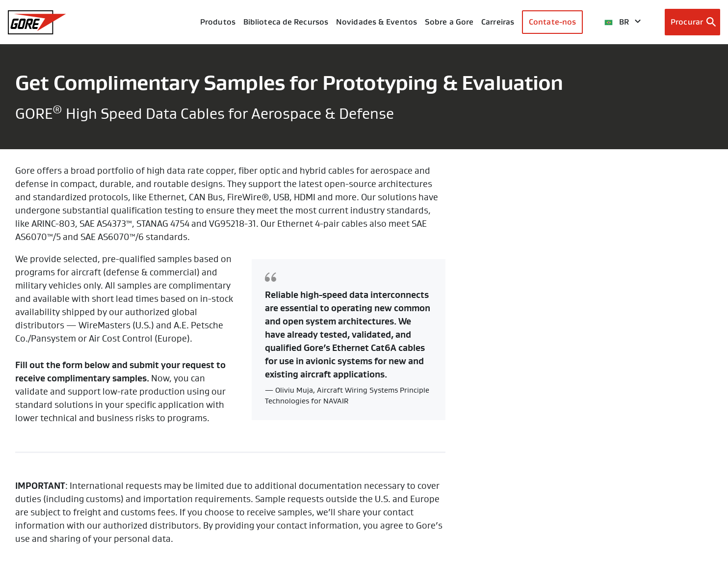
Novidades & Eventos (377, 22)
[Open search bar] (692, 22)
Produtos (218, 22)
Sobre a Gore (449, 22)
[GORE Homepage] (37, 22)
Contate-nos (552, 22)
